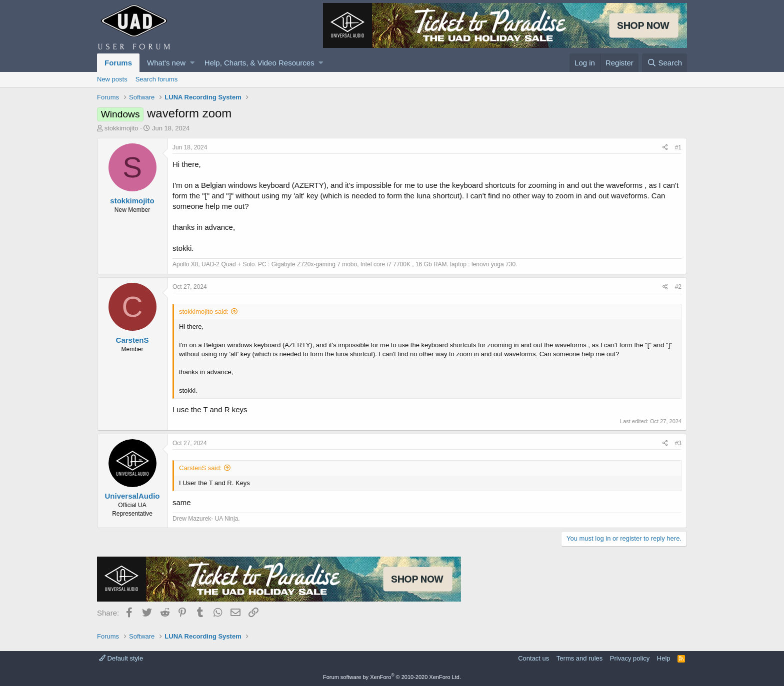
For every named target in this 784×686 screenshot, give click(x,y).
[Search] (664, 63)
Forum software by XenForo (392, 677)
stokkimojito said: (204, 312)
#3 (678, 443)
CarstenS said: (200, 468)
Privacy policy (630, 658)
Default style (121, 658)
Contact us (533, 658)
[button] (192, 63)
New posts (112, 79)
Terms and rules (579, 658)
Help (664, 658)
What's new (166, 63)
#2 (678, 287)
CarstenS (132, 340)
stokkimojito (121, 128)
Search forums (157, 79)
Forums (118, 63)
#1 (678, 147)
